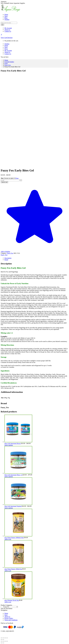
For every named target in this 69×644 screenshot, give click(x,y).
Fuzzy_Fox (4, 255)
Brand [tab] (6, 260)
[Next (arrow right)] (3, 640)
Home (6, 613)
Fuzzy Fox (10, 253)
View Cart (4, 38)
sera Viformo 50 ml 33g (12, 600)
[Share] (5, 638)
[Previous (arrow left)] (1, 640)
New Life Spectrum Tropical (13, 506)
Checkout (10, 38)
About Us (7, 617)
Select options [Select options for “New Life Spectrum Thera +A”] (9, 476)
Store (6, 615)
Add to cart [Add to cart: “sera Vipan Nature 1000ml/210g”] (8, 539)
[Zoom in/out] (1, 638)
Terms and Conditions (11, 620)
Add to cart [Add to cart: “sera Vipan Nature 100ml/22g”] (8, 571)
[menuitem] (6, 15)
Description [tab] (8, 258)
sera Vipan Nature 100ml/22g (13, 569)
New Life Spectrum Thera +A (13, 475)
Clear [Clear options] (17, 178)
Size (2, 178)
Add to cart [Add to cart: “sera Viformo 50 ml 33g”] (8, 602)
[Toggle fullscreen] (3, 638)
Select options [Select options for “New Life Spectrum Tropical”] (9, 508)
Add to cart (4, 182)
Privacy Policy (9, 618)
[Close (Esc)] (7, 638)
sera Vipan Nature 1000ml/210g (14, 538)
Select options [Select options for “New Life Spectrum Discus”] (9, 445)
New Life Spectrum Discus (13, 443)
